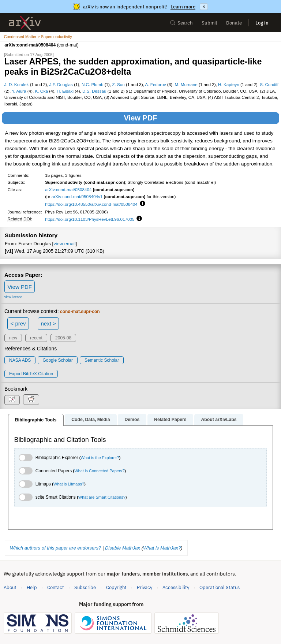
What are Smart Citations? (102, 497)
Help (32, 587)
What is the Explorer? (100, 458)
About (10, 587)
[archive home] (25, 23)
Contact (56, 587)
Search (181, 23)
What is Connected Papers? (99, 471)
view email (64, 244)
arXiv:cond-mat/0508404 (68, 189)
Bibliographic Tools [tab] (36, 420)
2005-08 (63, 338)
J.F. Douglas (61, 84)
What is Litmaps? (69, 484)
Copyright (116, 587)
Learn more (183, 7)
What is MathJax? (162, 548)
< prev (18, 323)
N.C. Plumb (93, 84)
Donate (234, 23)
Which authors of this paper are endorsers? (55, 548)
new (13, 338)
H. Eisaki (65, 91)
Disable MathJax (123, 548)
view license (13, 297)
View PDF (141, 118)
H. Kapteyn (229, 84)
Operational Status (220, 587)
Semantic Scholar (102, 360)
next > (48, 323)
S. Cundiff (269, 84)
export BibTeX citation (31, 374)
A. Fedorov (156, 84)
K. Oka (41, 91)
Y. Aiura (19, 91)
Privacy (145, 587)
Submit (209, 23)
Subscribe (85, 587)
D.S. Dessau (94, 91)
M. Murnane (186, 84)
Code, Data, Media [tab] (91, 420)
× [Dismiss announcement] (204, 7)
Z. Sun (118, 84)
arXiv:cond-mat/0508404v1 (77, 196)
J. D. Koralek (17, 84)
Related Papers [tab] (170, 420)
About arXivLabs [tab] (219, 420)
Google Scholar (58, 360)
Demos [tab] (132, 420)
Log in (262, 23)
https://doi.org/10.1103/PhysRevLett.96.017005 (90, 219)
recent (36, 338)
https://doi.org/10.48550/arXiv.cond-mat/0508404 (91, 204)
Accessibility (176, 587)
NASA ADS (20, 360)
